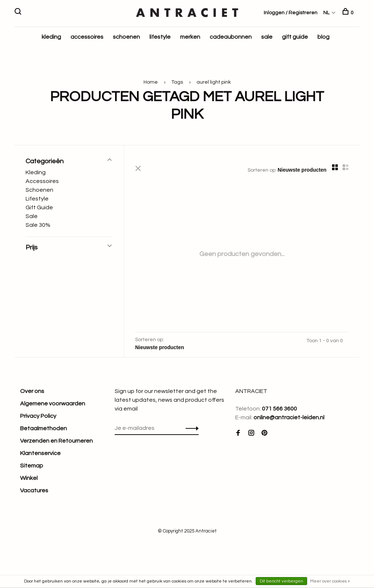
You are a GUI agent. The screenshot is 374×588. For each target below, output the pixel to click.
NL (326, 13)
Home (151, 82)
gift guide (295, 37)
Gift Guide (39, 207)
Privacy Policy (38, 416)
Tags (177, 82)
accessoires (87, 37)
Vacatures (34, 490)
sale (267, 37)
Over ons (32, 391)
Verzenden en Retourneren (56, 441)
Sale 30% (38, 225)
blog (323, 37)
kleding (51, 37)
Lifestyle (37, 199)
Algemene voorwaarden (53, 404)
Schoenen (39, 190)
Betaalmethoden (43, 428)
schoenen (126, 37)
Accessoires (42, 181)
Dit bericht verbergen (281, 581)
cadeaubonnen (231, 37)
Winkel (29, 478)
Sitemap (32, 466)
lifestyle (160, 37)
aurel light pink (214, 82)
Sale (32, 216)
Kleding (36, 172)
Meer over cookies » (330, 581)
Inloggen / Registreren (291, 13)
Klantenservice (40, 453)
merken (190, 37)
